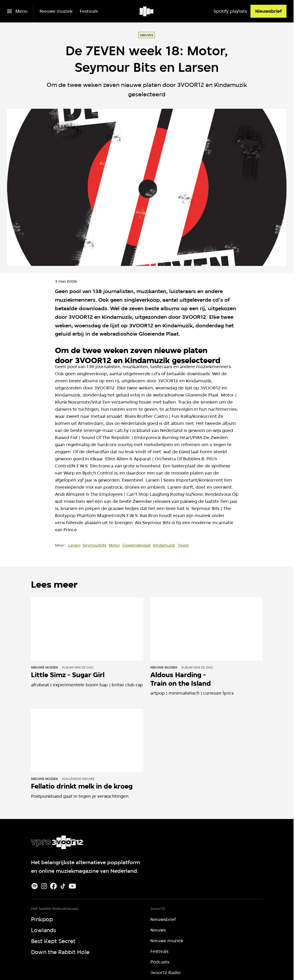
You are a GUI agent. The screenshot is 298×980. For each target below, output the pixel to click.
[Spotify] (35, 886)
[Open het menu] (17, 11)
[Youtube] (72, 886)
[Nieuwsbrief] (268, 11)
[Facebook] (53, 886)
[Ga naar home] (147, 11)
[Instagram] (44, 886)
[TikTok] (63, 886)
